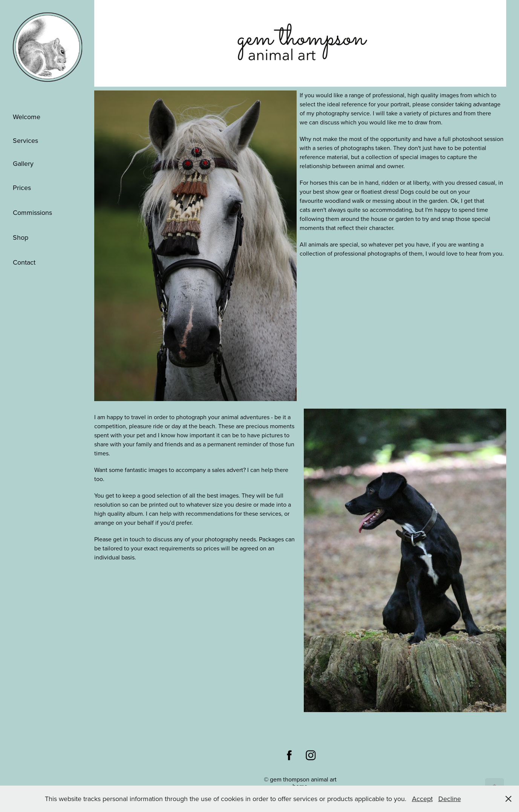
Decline (450, 799)
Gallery (23, 163)
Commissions (32, 212)
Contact (24, 262)
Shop (21, 237)
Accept (422, 799)
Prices (22, 188)
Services (25, 140)
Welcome (27, 117)
